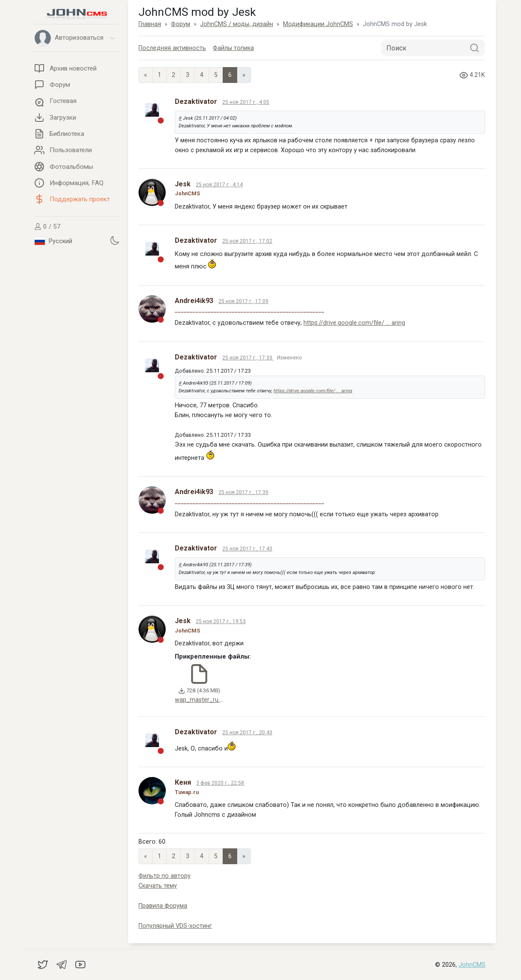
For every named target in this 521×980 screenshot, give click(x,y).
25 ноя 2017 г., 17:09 (243, 301)
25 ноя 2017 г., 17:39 (243, 492)
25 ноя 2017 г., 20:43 (247, 733)
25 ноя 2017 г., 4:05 (246, 102)
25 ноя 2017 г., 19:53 (221, 621)
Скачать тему (158, 886)
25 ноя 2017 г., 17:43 (247, 549)
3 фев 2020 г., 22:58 (220, 783)
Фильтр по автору (165, 876)
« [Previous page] (146, 75)
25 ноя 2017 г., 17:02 (247, 241)
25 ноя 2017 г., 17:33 (248, 358)
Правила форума (163, 906)
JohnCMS (472, 965)
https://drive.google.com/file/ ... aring (354, 323)
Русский (53, 241)
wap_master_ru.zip (201, 700)
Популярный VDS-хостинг (175, 926)
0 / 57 (47, 227)
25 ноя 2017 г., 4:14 (219, 185)
